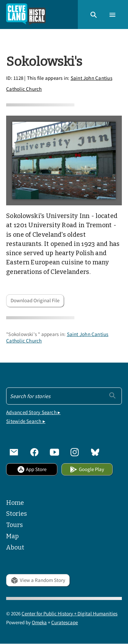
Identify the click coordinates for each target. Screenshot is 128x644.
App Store (32, 469)
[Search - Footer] (64, 396)
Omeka (39, 622)
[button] (94, 14)
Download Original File (35, 300)
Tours (15, 525)
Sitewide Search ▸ (26, 421)
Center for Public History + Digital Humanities (69, 613)
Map (12, 536)
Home (15, 503)
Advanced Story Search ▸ (33, 412)
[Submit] (112, 395)
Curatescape (65, 622)
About (15, 547)
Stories (17, 514)
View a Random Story (38, 580)
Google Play (87, 469)
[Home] (26, 14)
